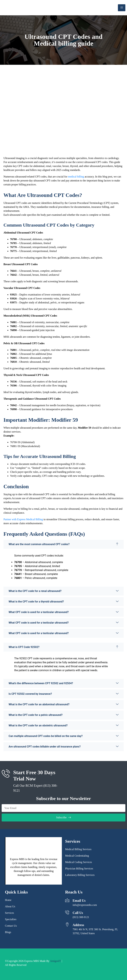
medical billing (76, 177)
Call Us (78, 913)
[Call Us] (67, 912)
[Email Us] (67, 900)
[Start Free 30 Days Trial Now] (6, 773)
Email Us (79, 901)
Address (78, 925)
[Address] (67, 925)
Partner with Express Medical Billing (23, 519)
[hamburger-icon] (122, 8)
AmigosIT (56, 961)
